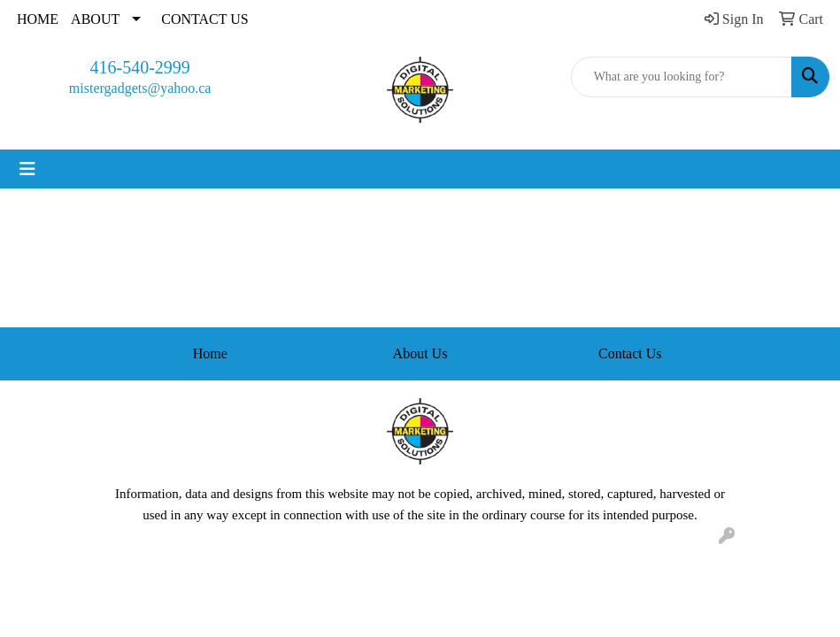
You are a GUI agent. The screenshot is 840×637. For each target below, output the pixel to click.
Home (210, 353)
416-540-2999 (140, 67)
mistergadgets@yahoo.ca (140, 88)
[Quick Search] (682, 77)
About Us (420, 353)
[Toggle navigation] (27, 169)
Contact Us (630, 353)
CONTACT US (204, 19)
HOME (38, 19)
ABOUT (95, 19)
